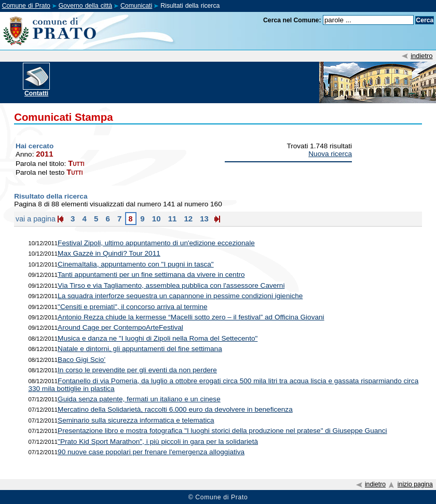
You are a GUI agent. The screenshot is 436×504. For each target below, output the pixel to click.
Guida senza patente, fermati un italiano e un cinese (139, 399)
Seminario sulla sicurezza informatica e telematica (136, 420)
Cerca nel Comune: (292, 20)
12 (187, 219)
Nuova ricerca (330, 154)
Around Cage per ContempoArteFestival (120, 327)
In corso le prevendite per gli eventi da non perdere (137, 370)
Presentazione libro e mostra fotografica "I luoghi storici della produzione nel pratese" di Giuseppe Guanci (222, 431)
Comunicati (136, 6)
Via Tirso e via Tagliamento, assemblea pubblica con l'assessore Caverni (171, 285)
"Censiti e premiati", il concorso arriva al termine (132, 307)
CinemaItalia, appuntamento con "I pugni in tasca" (136, 264)
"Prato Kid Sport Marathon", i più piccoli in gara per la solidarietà (158, 442)
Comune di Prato (26, 6)
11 (171, 219)
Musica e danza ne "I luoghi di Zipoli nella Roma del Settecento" (158, 338)
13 (203, 219)
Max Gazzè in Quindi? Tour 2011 (109, 253)
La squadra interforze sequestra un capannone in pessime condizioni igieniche (180, 296)
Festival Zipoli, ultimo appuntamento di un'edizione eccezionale (156, 243)
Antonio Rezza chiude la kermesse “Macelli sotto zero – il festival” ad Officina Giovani (191, 317)
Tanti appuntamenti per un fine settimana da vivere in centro (151, 275)
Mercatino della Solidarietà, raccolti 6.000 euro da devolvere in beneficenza (175, 409)
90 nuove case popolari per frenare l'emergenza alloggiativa (151, 452)
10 (155, 219)
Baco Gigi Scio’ (81, 360)
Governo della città (85, 6)
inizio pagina (415, 484)
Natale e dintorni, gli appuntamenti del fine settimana (140, 349)
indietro (421, 56)
